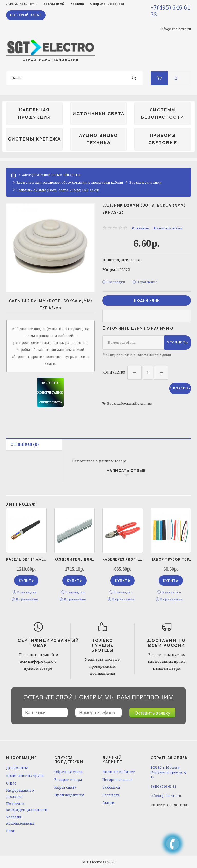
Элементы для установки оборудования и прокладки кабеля (70, 182)
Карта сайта (65, 786)
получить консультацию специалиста (51, 392)
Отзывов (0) (24, 444)
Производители (69, 794)
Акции (108, 802)
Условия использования (20, 819)
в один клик (147, 300)
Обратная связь (68, 771)
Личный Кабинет (119, 771)
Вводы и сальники (145, 182)
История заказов (117, 779)
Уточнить (177, 342)
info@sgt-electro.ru (176, 29)
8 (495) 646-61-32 (163, 785)
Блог (10, 830)
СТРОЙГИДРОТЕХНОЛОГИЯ (50, 50)
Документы (17, 767)
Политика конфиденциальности (26, 806)
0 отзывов (141, 228)
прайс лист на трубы (25, 775)
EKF (138, 260)
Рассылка (111, 794)
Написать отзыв (168, 228)
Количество (114, 372)
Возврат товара (68, 779)
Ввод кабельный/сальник (130, 403)
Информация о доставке (20, 793)
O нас (11, 782)
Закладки (111, 786)
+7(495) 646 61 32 (171, 11)
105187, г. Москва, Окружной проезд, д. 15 (169, 771)
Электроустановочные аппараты (51, 174)
